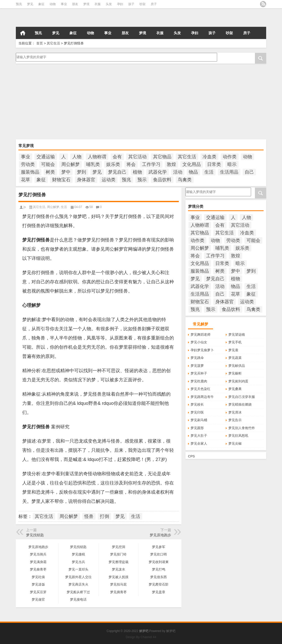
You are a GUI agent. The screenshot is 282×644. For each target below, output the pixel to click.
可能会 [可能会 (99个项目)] (48, 164)
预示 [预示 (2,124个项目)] (142, 180)
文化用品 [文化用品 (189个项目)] (192, 164)
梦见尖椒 (235, 443)
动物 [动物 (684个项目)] (248, 157)
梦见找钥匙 (35, 535)
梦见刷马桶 (199, 420)
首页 (23, 33)
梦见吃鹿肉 (199, 381)
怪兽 (89, 516)
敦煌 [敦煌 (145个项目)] (171, 164)
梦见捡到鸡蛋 (238, 381)
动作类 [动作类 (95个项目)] (230, 157)
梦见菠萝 (197, 366)
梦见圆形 (197, 428)
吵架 (143, 4)
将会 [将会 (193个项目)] (131, 164)
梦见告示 (235, 420)
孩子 (131, 4)
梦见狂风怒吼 (238, 436)
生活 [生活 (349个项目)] (209, 172)
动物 (53, 4)
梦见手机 (235, 342)
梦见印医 (197, 412)
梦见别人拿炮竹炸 (242, 428)
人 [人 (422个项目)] (64, 157)
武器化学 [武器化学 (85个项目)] (158, 172)
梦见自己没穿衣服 (242, 397)
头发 (109, 4)
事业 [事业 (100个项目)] (26, 157)
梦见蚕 (233, 350)
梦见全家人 (199, 443)
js (25, 207)
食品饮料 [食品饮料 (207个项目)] (162, 180)
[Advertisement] (141, 102)
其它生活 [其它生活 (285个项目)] (187, 157)
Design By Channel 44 (141, 637)
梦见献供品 (237, 366)
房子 (154, 4)
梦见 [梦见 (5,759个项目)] (97, 172)
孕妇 (120, 4)
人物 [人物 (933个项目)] (77, 157)
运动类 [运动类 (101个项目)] (109, 180)
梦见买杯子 (199, 373)
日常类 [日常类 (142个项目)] (214, 164)
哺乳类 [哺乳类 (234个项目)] (93, 164)
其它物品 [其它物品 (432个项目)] (162, 157)
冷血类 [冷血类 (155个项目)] (209, 157)
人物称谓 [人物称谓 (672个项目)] (97, 157)
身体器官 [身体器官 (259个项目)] (86, 180)
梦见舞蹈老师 (201, 335)
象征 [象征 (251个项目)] (41, 180)
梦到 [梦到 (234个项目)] (81, 172)
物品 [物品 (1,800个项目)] (193, 172)
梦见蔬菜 (235, 358)
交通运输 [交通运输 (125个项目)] (46, 157)
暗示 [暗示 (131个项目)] (232, 164)
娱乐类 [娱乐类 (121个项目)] (113, 164)
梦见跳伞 (197, 358)
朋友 (75, 4)
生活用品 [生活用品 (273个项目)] (229, 172)
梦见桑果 (235, 389)
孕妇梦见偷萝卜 (202, 350)
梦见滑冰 (235, 412)
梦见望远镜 (237, 335)
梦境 (86, 4)
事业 (64, 4)
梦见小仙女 (199, 342)
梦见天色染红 (201, 389)
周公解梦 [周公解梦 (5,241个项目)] (70, 164)
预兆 (19, 4)
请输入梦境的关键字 (116, 57)
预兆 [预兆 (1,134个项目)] (126, 180)
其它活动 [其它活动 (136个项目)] (137, 157)
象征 (41, 4)
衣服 (98, 4)
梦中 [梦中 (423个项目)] (66, 172)
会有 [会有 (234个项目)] (117, 157)
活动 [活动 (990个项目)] (178, 172)
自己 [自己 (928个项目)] (249, 172)
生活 (64, 207)
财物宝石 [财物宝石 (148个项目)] (61, 180)
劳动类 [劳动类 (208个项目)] (28, 164)
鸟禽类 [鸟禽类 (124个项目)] (185, 180)
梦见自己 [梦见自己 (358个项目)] (117, 172)
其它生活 (53, 43)
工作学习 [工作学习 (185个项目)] (151, 164)
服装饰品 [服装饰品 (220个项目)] (30, 172)
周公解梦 (53, 207)
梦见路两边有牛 (202, 397)
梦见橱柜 (235, 373)
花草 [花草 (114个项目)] (26, 180)
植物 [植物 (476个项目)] (137, 172)
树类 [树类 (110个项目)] (50, 172)
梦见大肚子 (199, 436)
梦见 (30, 4)
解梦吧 (171, 631)
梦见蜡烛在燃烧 (240, 404)
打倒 (104, 516)
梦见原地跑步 (160, 535)
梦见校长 (197, 404)
